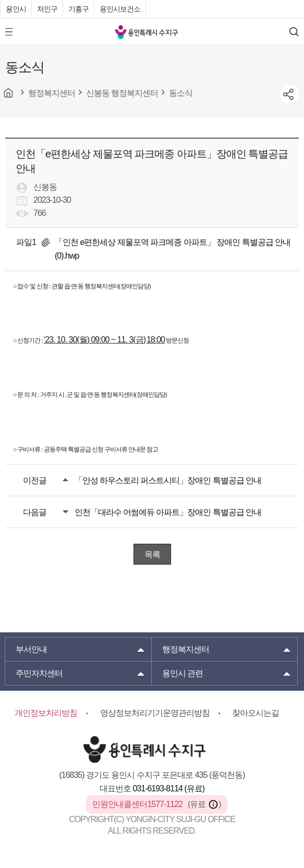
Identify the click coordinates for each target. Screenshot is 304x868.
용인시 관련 (183, 673)
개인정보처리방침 (46, 713)
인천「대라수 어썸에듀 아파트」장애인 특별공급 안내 (168, 512)
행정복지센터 (186, 649)
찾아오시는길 (256, 713)
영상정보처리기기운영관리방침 (155, 713)
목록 (152, 554)
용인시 (16, 9)
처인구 (47, 9)
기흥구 (78, 9)
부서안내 (31, 649)
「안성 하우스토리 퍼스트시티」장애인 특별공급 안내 (168, 480)
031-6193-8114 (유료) (168, 788)
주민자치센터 (39, 673)
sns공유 (289, 94)
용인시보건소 (120, 9)
